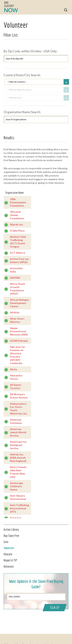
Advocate (9, 566)
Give (6, 542)
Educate (8, 554)
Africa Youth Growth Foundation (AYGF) (17, 289)
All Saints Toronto (16, 386)
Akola (13, 369)
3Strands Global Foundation (17, 215)
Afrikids (15, 312)
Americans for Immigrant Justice (18, 445)
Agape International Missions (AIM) (19, 331)
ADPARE (15, 278)
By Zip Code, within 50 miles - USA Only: (30, 51)
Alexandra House (16, 377)
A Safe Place (17, 231)
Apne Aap (16, 518)
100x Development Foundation (18, 202)
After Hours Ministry (17, 320)
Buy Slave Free (11, 536)
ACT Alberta (18, 253)
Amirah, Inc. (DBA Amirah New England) (18, 458)
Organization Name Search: (22, 112)
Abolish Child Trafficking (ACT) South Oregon (18, 242)
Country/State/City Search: (22, 75)
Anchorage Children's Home (16, 486)
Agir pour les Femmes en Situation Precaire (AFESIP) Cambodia (18, 355)
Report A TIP (10, 560)
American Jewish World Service (18, 432)
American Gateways (16, 421)
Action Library (11, 529)
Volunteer (9, 548)
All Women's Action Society (19, 396)
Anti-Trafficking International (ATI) (19, 508)
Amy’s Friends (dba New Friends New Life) (18, 472)
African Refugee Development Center (19, 303)
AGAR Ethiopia (19, 341)
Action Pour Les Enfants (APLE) (19, 260)
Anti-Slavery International (18, 497)
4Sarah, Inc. (17, 224)
